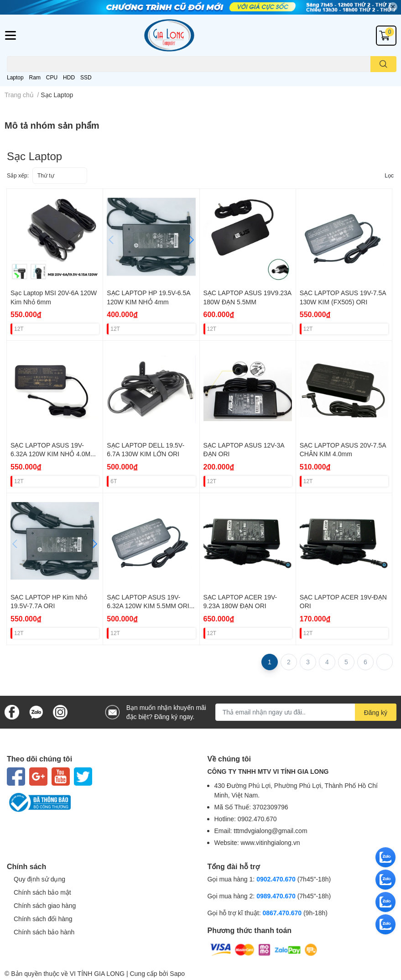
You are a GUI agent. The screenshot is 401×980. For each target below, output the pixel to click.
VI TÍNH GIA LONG (97, 973)
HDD (69, 77)
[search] (383, 64)
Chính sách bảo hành (44, 932)
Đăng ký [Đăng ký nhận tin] (376, 712)
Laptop (15, 77)
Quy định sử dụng (39, 879)
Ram (35, 77)
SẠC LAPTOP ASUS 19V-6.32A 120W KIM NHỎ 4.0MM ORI (53, 454)
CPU (52, 77)
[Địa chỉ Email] (306, 712)
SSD (86, 77)
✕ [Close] (393, 7)
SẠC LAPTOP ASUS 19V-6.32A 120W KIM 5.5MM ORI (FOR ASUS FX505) (148, 606)
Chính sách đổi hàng (43, 919)
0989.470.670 (277, 896)
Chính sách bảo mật (42, 892)
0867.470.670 (283, 913)
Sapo (177, 973)
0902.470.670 (276, 879)
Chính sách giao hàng (45, 905)
